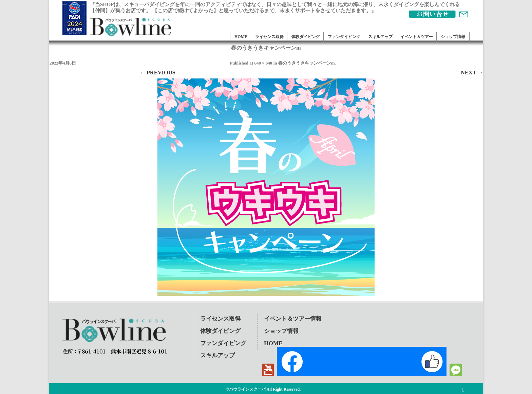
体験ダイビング (306, 37)
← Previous (157, 73)
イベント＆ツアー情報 (293, 319)
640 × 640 (263, 63)
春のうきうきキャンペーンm (307, 63)
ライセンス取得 (269, 37)
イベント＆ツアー (417, 37)
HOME (241, 37)
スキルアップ (380, 37)
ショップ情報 (453, 37)
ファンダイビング (344, 37)
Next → (472, 73)
